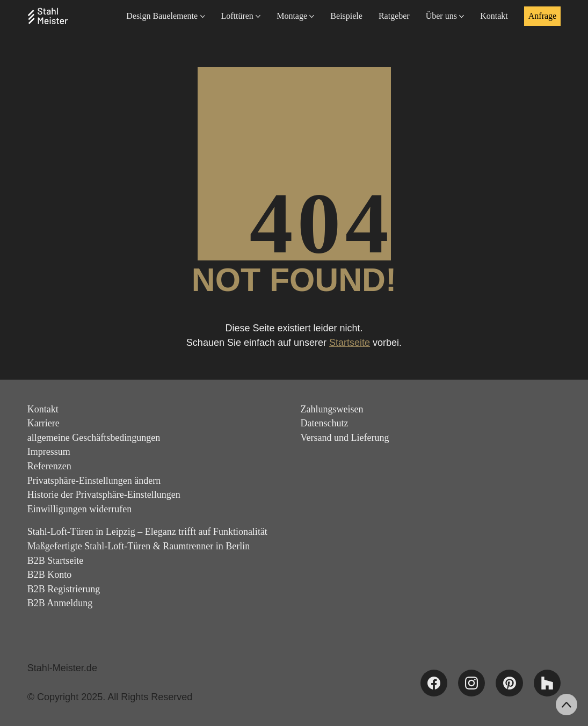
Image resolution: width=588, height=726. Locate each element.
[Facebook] (434, 683)
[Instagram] (471, 683)
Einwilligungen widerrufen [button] (79, 509)
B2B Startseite (56, 561)
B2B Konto (50, 575)
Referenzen (49, 466)
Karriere (43, 423)
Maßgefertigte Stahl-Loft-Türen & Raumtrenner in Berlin (139, 546)
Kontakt (43, 409)
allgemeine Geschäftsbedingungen (94, 438)
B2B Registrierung (64, 589)
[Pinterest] (509, 683)
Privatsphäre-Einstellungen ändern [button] (94, 481)
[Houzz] (547, 683)
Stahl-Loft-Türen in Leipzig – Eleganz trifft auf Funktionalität (147, 532)
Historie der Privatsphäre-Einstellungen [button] (104, 495)
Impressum (49, 452)
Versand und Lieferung (345, 438)
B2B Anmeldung (60, 603)
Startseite (350, 343)
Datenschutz (325, 423)
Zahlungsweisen (332, 409)
